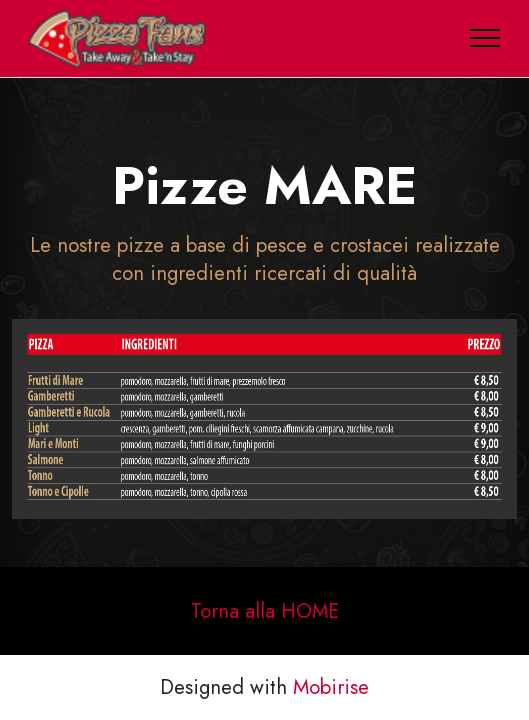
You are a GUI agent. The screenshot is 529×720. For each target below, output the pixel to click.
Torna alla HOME (265, 611)
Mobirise (331, 687)
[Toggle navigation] (485, 38)
